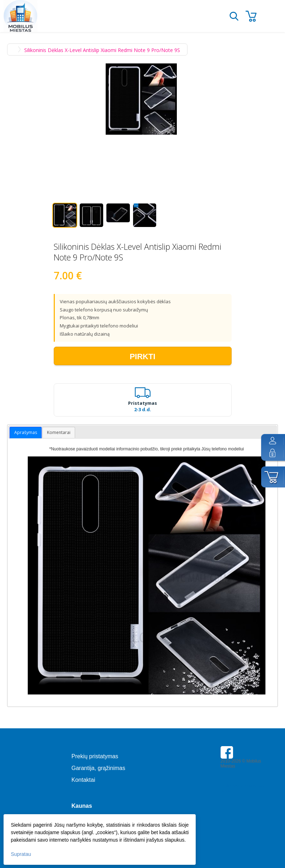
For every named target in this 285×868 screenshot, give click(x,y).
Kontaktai (83, 780)
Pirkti (142, 356)
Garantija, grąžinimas (98, 768)
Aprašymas (26, 432)
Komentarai (59, 432)
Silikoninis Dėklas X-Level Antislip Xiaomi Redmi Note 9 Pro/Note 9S (102, 50)
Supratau (21, 854)
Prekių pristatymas (95, 756)
